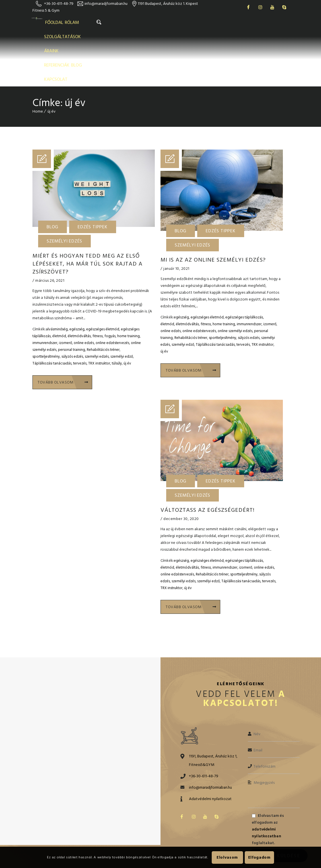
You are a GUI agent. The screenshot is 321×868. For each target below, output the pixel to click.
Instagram (260, 7)
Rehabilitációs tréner (103, 294)
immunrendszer (45, 287)
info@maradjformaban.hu (106, 4)
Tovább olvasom (63, 327)
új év (127, 308)
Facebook (248, 7)
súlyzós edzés (72, 301)
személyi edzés (97, 301)
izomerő (65, 287)
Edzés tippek (93, 171)
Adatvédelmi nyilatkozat (210, 742)
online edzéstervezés (112, 287)
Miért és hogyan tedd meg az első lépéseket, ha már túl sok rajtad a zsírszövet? (88, 208)
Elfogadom (259, 857)
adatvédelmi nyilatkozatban (267, 775)
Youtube (272, 7)
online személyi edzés (235, 275)
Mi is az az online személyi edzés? (213, 204)
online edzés (84, 287)
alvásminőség (57, 274)
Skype (284, 7)
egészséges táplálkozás (244, 262)
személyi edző (122, 301)
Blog (53, 171)
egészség (77, 274)
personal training (72, 294)
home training (128, 281)
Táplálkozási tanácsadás (52, 308)
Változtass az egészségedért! (207, 454)
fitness (98, 281)
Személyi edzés (64, 186)
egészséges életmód (103, 274)
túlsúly (117, 308)
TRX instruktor (99, 308)
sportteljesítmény (46, 301)
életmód (59, 281)
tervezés (80, 308)
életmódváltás (79, 281)
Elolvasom (227, 857)
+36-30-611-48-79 (59, 4)
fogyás (110, 281)
